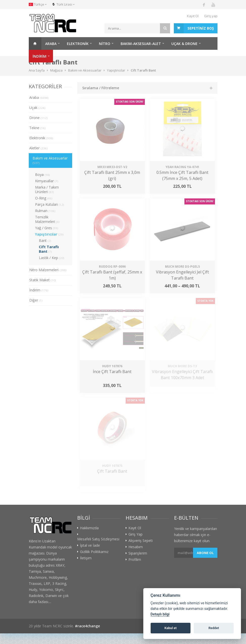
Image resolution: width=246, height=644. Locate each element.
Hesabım (136, 547)
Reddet (214, 628)
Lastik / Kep (52, 258)
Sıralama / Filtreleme (101, 88)
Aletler (38, 148)
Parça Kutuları (50, 204)
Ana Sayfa (35, 43)
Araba (51, 44)
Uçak (37, 108)
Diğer (36, 300)
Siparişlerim (138, 553)
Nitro (105, 44)
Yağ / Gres (47, 228)
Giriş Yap (135, 534)
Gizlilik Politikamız (94, 552)
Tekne (37, 128)
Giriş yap (211, 16)
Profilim (135, 560)
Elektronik (78, 44)
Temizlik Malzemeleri (47, 219)
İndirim (39, 290)
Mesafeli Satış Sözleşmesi (98, 539)
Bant (45, 240)
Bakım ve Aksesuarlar (50, 160)
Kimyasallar (47, 181)
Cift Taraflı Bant (49, 249)
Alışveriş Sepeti (141, 541)
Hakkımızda (89, 528)
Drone (38, 118)
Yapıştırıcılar (49, 234)
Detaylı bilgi (160, 614)
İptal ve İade (90, 545)
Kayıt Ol (193, 16)
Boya (43, 175)
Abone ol (205, 553)
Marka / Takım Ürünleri (47, 189)
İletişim (86, 558)
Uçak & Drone (184, 44)
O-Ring (44, 198)
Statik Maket (43, 280)
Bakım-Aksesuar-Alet (141, 44)
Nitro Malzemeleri (48, 270)
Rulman (45, 211)
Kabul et (171, 628)
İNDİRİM (39, 56)
